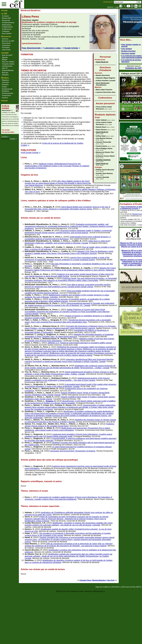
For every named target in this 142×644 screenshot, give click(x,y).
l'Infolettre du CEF (127, 68)
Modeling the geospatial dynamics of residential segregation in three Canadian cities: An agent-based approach (70, 362)
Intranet (4, 101)
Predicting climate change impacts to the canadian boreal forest (62, 469)
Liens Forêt (6, 50)
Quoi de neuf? (7, 55)
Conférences (7, 29)
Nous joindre (7, 34)
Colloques (6, 31)
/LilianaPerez (40, 11)
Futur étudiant (120, 49)
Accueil (4, 10)
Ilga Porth (104, 631)
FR (104, 2)
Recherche (6, 20)
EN (107, 2)
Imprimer (110, 7)
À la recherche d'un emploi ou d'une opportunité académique (126, 57)
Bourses (5, 73)
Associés (5, 82)
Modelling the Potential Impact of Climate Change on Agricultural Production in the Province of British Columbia (69, 461)
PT (112, 2)
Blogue (5, 60)
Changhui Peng (79, 631)
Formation (6, 48)
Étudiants (6, 91)
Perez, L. (34, 177)
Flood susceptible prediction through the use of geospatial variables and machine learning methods (69, 314)
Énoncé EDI (6, 18)
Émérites (5, 85)
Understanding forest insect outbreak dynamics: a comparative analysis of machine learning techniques (68, 254)
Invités (4, 87)
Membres (5, 78)
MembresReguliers (92, 631)
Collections (6, 45)
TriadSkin (4, 137)
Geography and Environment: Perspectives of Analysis (78, 496)
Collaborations (7, 27)
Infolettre (5, 75)
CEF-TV (5, 68)
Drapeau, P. (56, 438)
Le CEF (4, 14)
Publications (7, 25)
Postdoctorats (7, 89)
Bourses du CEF (8, 41)
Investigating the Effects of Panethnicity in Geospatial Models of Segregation (66, 355)
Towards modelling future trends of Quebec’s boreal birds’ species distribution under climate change (69, 434)
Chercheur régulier (122, 53)
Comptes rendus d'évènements (8, 65)
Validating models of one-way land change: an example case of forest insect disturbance (69, 368)
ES (110, 2)
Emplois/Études (8, 70)
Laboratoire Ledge (58, 50)
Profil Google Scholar (35, 166)
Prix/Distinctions (8, 23)
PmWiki (12, 139)
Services (5, 39)
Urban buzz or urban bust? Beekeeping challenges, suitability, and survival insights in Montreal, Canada (68, 260)
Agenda (5, 57)
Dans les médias (8, 62)
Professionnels (8, 93)
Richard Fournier (132, 214)
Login (117, 7)
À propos (5, 16)
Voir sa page (6, 130)
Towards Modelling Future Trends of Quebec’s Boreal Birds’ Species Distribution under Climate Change (70, 428)
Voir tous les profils (8, 132)
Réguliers (6, 80)
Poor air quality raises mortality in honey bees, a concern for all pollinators (68, 266)
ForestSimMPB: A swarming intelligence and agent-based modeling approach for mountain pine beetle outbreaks (68, 484)
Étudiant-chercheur (122, 51)
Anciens (5, 98)
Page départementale (37, 50)
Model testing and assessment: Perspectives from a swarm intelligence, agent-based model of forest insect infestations (70, 472)
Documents (6, 43)
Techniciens (6, 96)
